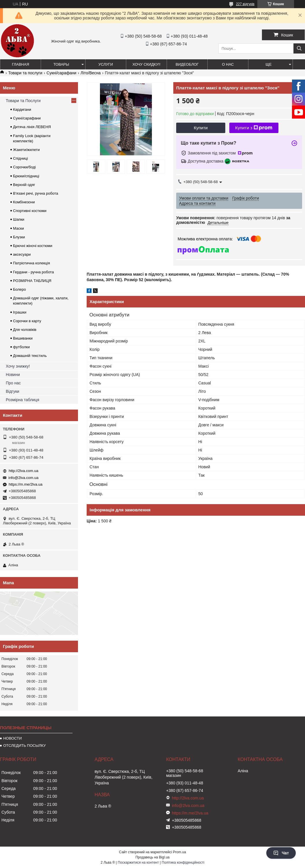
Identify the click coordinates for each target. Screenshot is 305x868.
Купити (201, 128)
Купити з (254, 128)
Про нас (13, 383)
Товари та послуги (25, 73)
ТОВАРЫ (61, 64)
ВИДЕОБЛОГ (187, 64)
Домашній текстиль (30, 356)
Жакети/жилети (26, 150)
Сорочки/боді (24, 167)
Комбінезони (24, 202)
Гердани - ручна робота (33, 272)
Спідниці (21, 158)
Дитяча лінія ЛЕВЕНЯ (32, 127)
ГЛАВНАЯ (21, 64)
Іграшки (20, 312)
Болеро (19, 289)
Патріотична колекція (31, 263)
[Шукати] (299, 48)
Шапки (19, 219)
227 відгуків (245, 4)
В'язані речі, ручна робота (36, 193)
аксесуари (22, 254)
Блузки (19, 237)
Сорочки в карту (27, 321)
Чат (281, 853)
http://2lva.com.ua (24, 471)
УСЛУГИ (106, 64)
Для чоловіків (25, 330)
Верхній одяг (24, 185)
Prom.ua (180, 852)
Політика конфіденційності (183, 863)
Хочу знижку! (18, 366)
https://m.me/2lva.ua (26, 484)
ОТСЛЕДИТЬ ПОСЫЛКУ (24, 746)
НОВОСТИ (12, 738)
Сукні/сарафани (61, 73)
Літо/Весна (91, 73)
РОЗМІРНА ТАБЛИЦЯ (32, 281)
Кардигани (22, 109)
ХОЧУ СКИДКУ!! (147, 64)
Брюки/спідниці (26, 176)
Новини (13, 375)
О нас (228, 64)
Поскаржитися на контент (138, 863)
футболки (21, 347)
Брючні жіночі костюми (33, 246)
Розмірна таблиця (23, 400)
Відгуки (13, 391)
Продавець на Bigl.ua (152, 857)
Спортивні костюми (30, 211)
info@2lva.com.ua (23, 478)
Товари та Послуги (23, 101)
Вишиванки (23, 338)
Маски (18, 228)
